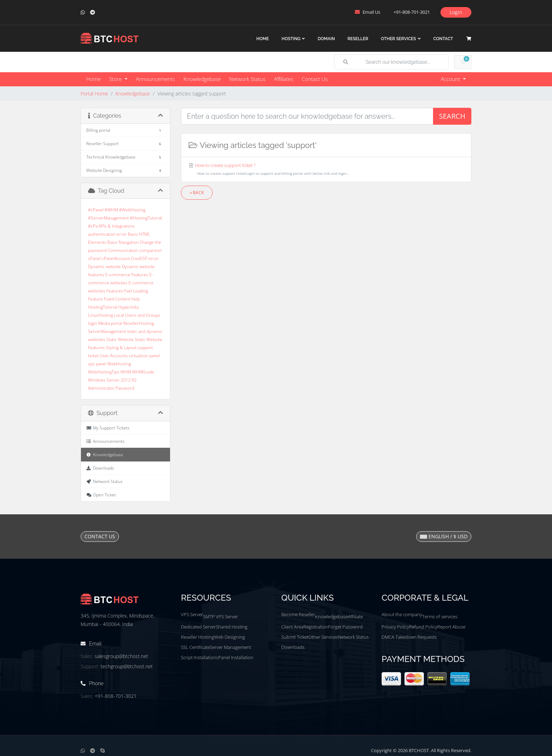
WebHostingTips (104, 372)
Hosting (291, 39)
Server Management (230, 647)
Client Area (292, 627)
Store (116, 79)
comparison (150, 250)
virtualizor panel (144, 356)
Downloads (293, 647)
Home (263, 39)
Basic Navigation (123, 242)
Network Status (247, 79)
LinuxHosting (101, 315)
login (93, 323)
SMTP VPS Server (221, 616)
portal (117, 323)
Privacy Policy (395, 627)
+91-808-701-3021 (116, 696)
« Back (197, 193)
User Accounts (114, 356)
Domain (326, 39)
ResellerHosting (139, 323)
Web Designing (230, 637)
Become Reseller (298, 614)
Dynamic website (104, 267)
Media (104, 323)
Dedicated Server (198, 627)
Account (451, 79)
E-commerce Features (127, 275)
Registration (316, 627)
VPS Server (192, 614)
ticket (93, 356)
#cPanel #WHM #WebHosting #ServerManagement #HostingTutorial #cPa (125, 218)
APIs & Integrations (117, 226)
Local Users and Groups (137, 315)
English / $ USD (444, 536)
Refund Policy (423, 627)
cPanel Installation (235, 657)
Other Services (399, 39)
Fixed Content (117, 299)
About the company (402, 614)
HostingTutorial (103, 307)
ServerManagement (107, 331)
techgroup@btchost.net (127, 666)
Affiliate (355, 616)
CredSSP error (145, 258)
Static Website (120, 339)
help (136, 299)
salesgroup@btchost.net (121, 656)
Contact (443, 39)
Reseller (358, 39)
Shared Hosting (232, 627)
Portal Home (94, 94)
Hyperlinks (129, 307)
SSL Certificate (195, 647)
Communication (123, 250)
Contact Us (315, 79)
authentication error (107, 234)
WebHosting (119, 364)
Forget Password (345, 627)
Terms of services (440, 616)
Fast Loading (136, 291)
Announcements (155, 79)
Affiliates (284, 79)
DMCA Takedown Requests (409, 637)
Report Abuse (451, 627)
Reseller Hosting (197, 637)
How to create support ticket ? (326, 170)
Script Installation (199, 657)
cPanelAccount (116, 258)
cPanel (94, 258)
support (145, 348)
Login (456, 12)
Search (452, 116)
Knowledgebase (202, 79)
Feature (95, 299)
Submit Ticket (295, 637)
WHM (126, 372)
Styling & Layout (121, 348)
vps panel (97, 364)
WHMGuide (143, 372)
